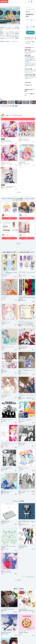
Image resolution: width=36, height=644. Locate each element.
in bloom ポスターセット (6, 163)
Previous (2, 16)
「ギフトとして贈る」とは (30, 42)
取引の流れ (28, 83)
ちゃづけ (24, 235)
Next (18, 16)
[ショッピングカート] (32, 1)
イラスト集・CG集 (30, 9)
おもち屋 (7, 235)
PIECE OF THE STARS (6, 140)
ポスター (20, 138)
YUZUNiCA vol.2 (22, 163)
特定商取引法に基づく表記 (29, 90)
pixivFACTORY (27, 76)
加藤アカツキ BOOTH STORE (14, 115)
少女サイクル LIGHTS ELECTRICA (8, 186)
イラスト (28, 8)
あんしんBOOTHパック (29, 63)
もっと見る (18, 244)
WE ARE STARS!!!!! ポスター (24, 139)
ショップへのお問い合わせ (29, 94)
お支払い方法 (29, 85)
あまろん (7, 215)
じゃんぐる (25, 215)
